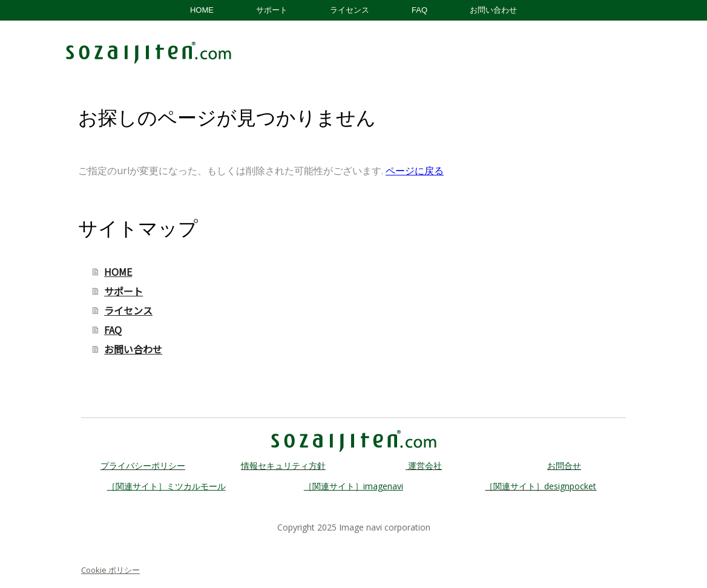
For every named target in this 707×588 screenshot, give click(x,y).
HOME (202, 10)
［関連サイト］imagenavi (353, 486)
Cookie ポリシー (110, 570)
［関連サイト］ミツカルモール (166, 486)
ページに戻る (415, 171)
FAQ (419, 10)
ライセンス (350, 10)
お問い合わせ (493, 10)
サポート (272, 10)
